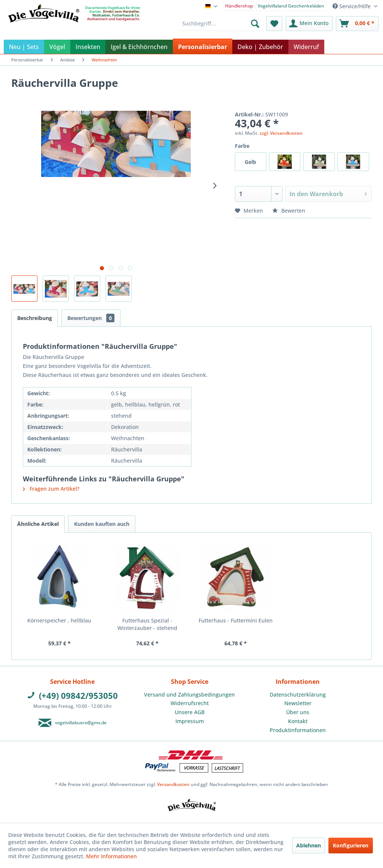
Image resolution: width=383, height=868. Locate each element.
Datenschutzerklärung (298, 695)
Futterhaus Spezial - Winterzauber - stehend (147, 624)
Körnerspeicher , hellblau (59, 620)
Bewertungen (91, 318)
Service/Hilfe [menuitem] (352, 6)
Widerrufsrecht (190, 703)
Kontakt (298, 721)
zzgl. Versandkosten (281, 133)
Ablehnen (309, 845)
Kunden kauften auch (102, 524)
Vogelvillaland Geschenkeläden (291, 6)
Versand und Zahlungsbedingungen (189, 695)
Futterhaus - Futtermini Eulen (236, 620)
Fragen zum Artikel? (51, 489)
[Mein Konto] (309, 24)
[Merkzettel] (274, 24)
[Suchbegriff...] (221, 24)
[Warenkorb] (357, 24)
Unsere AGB (190, 712)
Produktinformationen (298, 730)
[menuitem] (239, 5)
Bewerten (289, 211)
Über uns (298, 712)
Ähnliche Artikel (38, 524)
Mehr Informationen (111, 856)
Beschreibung (35, 318)
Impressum (190, 721)
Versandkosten (173, 784)
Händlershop (239, 6)
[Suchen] (255, 24)
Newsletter (298, 703)
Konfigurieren (351, 845)
